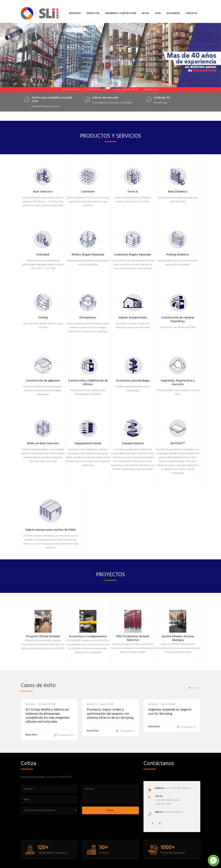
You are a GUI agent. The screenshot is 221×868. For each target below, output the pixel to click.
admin (32, 701)
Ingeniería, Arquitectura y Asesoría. (178, 379)
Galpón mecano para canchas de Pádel (51, 526)
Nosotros (75, 12)
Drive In (133, 188)
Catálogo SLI (162, 94)
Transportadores (133, 440)
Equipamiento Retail (88, 440)
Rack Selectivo (43, 188)
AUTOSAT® (178, 440)
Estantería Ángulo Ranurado (133, 251)
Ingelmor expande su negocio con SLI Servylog (170, 708)
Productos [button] (93, 12)
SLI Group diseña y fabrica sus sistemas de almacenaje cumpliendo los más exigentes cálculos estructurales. (47, 712)
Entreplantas (88, 314)
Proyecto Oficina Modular (43, 633)
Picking (43, 314)
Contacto (192, 12)
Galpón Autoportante (133, 314)
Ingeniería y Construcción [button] (121, 12)
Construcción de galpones (43, 377)
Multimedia (173, 12)
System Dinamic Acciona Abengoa (178, 635)
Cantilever (88, 188)
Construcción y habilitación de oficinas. (88, 379)
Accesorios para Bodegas (133, 377)
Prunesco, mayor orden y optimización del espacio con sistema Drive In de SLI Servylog (110, 710)
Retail (146, 12)
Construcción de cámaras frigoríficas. (178, 316)
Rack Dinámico (178, 188)
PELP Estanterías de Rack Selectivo (133, 635)
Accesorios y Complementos (88, 633)
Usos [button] (158, 12)
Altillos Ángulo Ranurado (88, 251)
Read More (32, 731)
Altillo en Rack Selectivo (43, 440)
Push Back (43, 251)
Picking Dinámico (178, 251)
